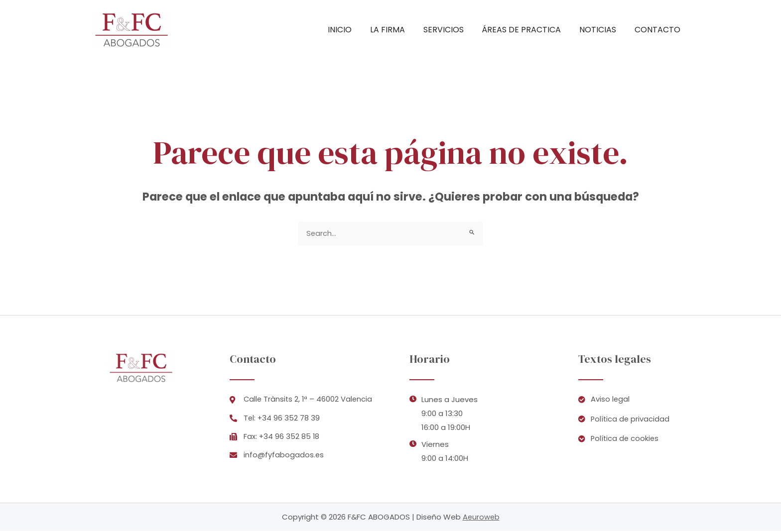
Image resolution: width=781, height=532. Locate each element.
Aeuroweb (481, 518)
